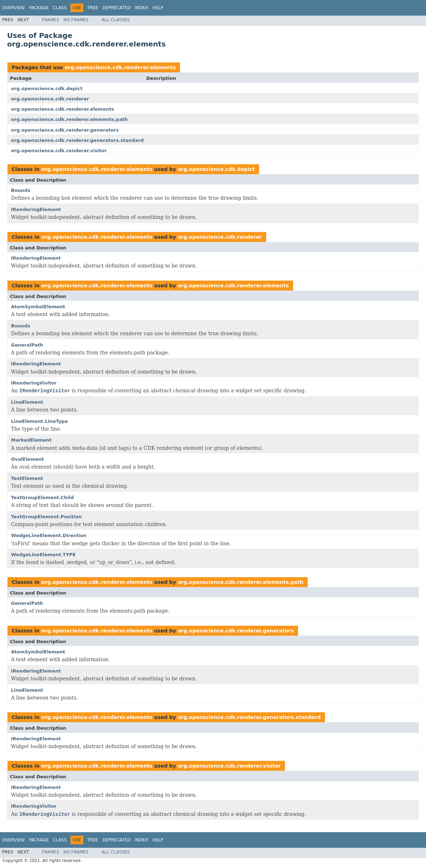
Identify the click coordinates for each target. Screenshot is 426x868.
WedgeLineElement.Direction (49, 535)
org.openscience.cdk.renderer (50, 99)
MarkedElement (31, 440)
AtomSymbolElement (38, 307)
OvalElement (27, 459)
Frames (51, 20)
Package (39, 8)
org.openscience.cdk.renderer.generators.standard (77, 140)
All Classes (116, 20)
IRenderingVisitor (34, 383)
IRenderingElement (36, 209)
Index (142, 8)
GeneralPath (27, 345)
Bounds (21, 190)
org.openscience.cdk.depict (47, 89)
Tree (93, 8)
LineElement (27, 402)
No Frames (76, 20)
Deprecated (117, 8)
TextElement (27, 478)
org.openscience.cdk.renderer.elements (120, 67)
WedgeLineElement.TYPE (43, 555)
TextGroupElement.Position (46, 517)
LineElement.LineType (39, 421)
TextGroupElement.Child (42, 497)
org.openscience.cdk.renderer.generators (65, 130)
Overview (13, 8)
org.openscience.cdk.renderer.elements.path (69, 119)
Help (158, 8)
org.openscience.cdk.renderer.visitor (59, 151)
